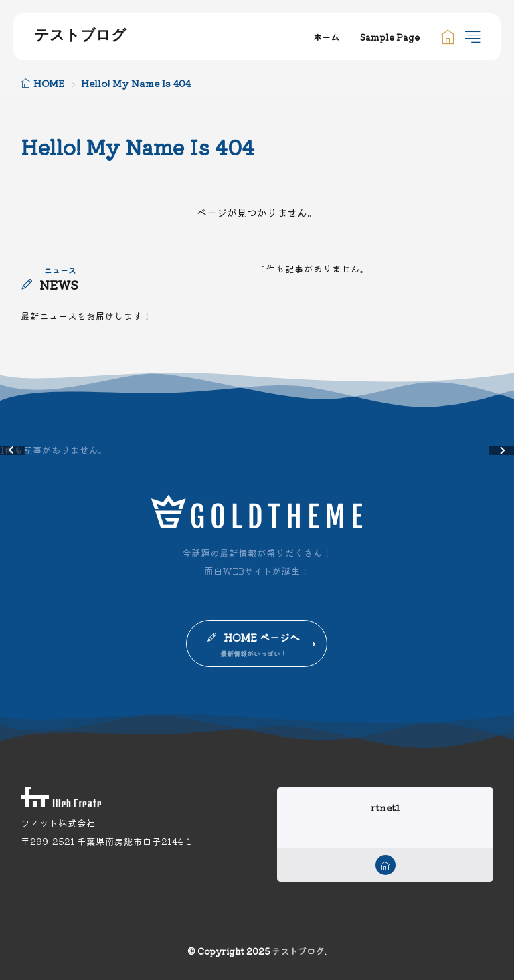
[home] (385, 865)
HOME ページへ (262, 637)
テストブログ (80, 37)
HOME (49, 83)
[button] (13, 450)
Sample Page (390, 37)
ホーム (326, 37)
